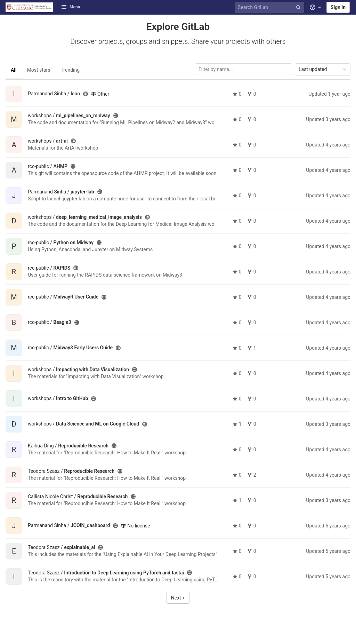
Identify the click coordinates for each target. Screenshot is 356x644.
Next (178, 598)
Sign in (338, 7)
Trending (70, 70)
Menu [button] (71, 7)
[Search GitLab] (270, 7)
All (14, 70)
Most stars (39, 70)
